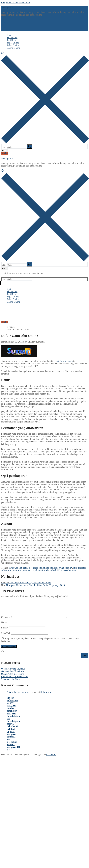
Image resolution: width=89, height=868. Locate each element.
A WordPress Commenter (19, 696)
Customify (51, 758)
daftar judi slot (15, 568)
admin (4, 342)
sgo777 (10, 706)
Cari (3, 655)
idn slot (10, 701)
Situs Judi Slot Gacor (11, 683)
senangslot (12, 714)
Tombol (5, 153)
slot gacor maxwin (64, 361)
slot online (40, 570)
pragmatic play (65, 568)
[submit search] (30, 146)
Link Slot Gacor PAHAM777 (15, 680)
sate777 (11, 727)
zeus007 (11, 748)
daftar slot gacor (30, 568)
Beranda (11, 327)
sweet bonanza (69, 570)
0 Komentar (40, 342)
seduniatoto (13, 704)
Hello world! (46, 696)
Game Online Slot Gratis (13, 675)
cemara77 (12, 740)
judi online (44, 568)
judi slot (54, 568)
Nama (5, 626)
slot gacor (12, 570)
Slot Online (28, 342)
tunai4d (11, 712)
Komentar (7, 621)
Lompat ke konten (9, 2)
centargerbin (7, 7)
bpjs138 (11, 735)
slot (9, 722)
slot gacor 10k (14, 751)
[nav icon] (5, 151)
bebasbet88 (12, 730)
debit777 (11, 732)
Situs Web (6, 636)
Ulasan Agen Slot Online (13, 677)
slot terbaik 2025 (54, 570)
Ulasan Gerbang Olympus (13, 672)
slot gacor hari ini (26, 570)
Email (5, 631)
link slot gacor (14, 719)
